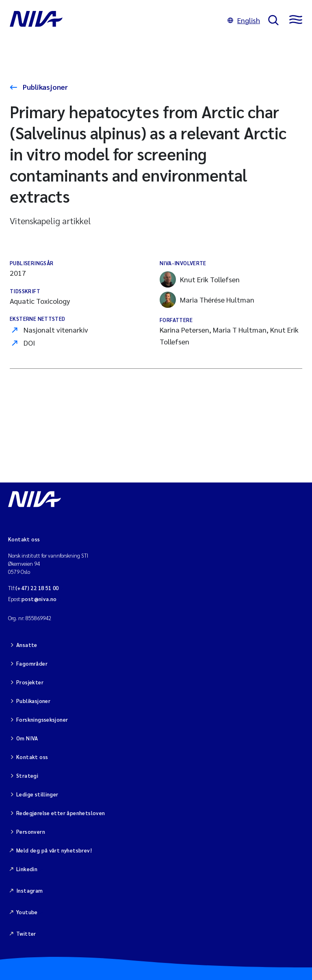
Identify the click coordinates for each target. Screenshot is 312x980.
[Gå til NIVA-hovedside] (115, 20)
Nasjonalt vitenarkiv (56, 330)
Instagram (30, 890)
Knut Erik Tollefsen (200, 279)
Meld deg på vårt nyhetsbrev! (54, 850)
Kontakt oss (32, 757)
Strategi (27, 776)
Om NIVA (27, 738)
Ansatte (27, 645)
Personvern (31, 832)
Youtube (27, 912)
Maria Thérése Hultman (207, 300)
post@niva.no (39, 599)
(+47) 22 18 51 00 (37, 588)
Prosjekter (30, 682)
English (244, 20)
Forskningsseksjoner (42, 719)
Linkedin (27, 869)
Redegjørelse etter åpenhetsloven (61, 813)
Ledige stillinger (37, 794)
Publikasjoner (44, 87)
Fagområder (32, 663)
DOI (29, 343)
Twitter (26, 933)
